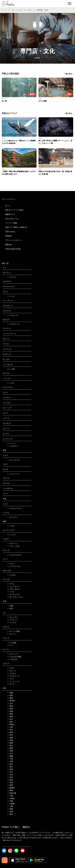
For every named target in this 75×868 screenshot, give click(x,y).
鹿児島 (11, 701)
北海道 (11, 798)
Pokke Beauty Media (13, 249)
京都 (10, 801)
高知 (10, 706)
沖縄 (10, 751)
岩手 (10, 735)
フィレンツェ (13, 681)
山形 (10, 727)
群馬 (10, 790)
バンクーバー (13, 474)
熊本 (10, 722)
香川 (10, 746)
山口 (10, 703)
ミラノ (11, 679)
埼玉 (10, 730)
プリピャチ (13, 315)
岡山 (10, 767)
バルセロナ (13, 659)
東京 (10, 814)
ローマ (11, 684)
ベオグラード (13, 324)
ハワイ (11, 592)
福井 (10, 716)
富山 (10, 719)
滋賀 (10, 738)
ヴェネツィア (13, 676)
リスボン (12, 575)
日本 (20, 10)
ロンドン (12, 634)
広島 (10, 775)
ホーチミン (13, 517)
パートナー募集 (11, 223)
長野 (10, 785)
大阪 (10, 796)
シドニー (12, 535)
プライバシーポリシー (14, 240)
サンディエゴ (13, 594)
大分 (10, 753)
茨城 (10, 783)
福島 (10, 714)
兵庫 (10, 761)
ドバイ (11, 296)
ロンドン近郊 (13, 631)
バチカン (12, 673)
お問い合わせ (10, 232)
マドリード (13, 654)
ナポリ (11, 668)
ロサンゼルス (13, 589)
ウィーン (12, 443)
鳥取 (10, 698)
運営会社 (9, 245)
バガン (11, 383)
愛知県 (11, 788)
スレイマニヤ (13, 460)
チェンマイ (13, 617)
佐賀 (10, 695)
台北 (10, 608)
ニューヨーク (13, 586)
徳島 (10, 693)
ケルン (11, 564)
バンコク (12, 622)
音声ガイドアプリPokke (14, 210)
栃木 (10, 764)
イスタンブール (14, 508)
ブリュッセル (13, 546)
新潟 (10, 780)
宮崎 (10, 711)
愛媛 (10, 756)
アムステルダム (14, 555)
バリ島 (11, 369)
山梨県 (11, 804)
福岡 (10, 748)
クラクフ (12, 277)
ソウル (11, 526)
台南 (10, 606)
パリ (10, 645)
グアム (11, 584)
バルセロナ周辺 (14, 657)
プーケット (13, 620)
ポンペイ (12, 671)
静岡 (10, 769)
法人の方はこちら (12, 219)
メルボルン (13, 446)
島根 (10, 812)
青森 (10, 743)
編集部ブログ (10, 214)
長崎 (10, 809)
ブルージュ (13, 543)
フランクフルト (14, 566)
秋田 (10, 709)
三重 (10, 806)
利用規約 (9, 236)
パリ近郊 (12, 643)
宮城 (10, 740)
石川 (10, 772)
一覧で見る (68, 74)
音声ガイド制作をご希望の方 (16, 227)
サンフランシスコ (15, 597)
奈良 (10, 777)
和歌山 (30, 10)
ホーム (5, 10)
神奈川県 (12, 793)
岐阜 (10, 732)
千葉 (10, 759)
